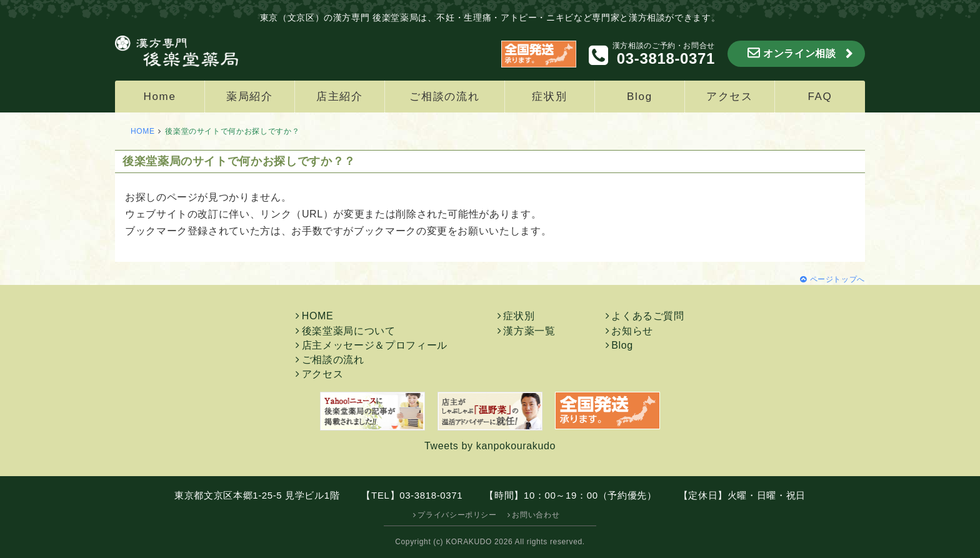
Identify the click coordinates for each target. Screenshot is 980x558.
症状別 (549, 97)
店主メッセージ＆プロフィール (375, 345)
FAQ (820, 97)
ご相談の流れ (444, 97)
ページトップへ (837, 279)
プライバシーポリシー (457, 515)
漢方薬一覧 (529, 331)
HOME (143, 131)
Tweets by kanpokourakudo (490, 446)
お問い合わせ (536, 515)
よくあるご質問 (647, 316)
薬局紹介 (250, 97)
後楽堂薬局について (349, 331)
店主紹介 (340, 97)
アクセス (730, 97)
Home (159, 97)
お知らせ (632, 331)
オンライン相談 (799, 53)
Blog (640, 97)
